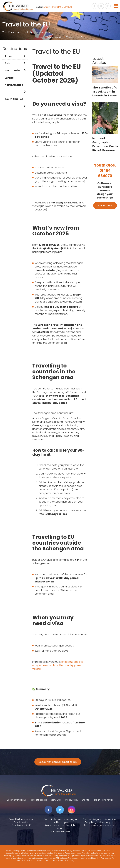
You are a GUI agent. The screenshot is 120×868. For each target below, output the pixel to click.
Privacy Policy (72, 800)
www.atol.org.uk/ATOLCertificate (91, 860)
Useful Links (56, 800)
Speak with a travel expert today (58, 762)
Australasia (12, 70)
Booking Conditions (16, 800)
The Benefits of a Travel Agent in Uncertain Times (105, 91)
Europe (9, 78)
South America (14, 99)
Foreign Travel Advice (103, 800)
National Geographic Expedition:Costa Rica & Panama (105, 144)
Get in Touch (105, 206)
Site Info (85, 800)
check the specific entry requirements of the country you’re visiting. (58, 665)
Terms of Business (38, 800)
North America (14, 85)
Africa (9, 56)
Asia (7, 63)
